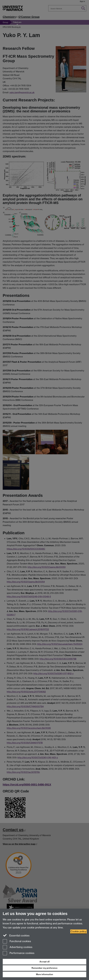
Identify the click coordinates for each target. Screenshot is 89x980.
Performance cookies (19, 953)
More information (44, 974)
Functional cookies (17, 942)
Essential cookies (16, 935)
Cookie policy (78, 931)
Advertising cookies (18, 947)
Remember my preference (44, 968)
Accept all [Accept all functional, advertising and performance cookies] (44, 962)
